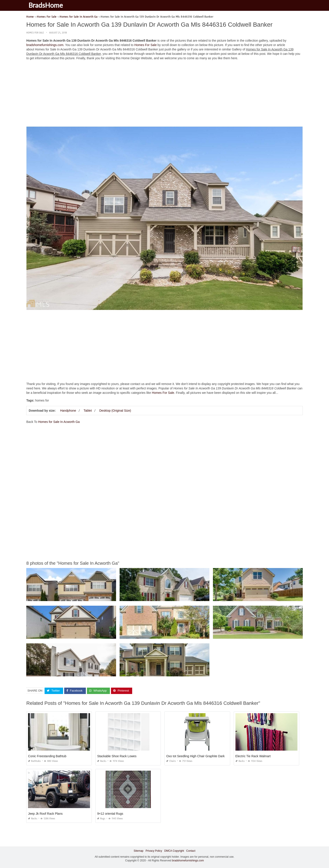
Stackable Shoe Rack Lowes (117, 756)
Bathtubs (34, 761)
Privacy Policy (154, 851)
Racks (102, 761)
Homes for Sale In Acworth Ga (59, 422)
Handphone (68, 411)
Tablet (88, 411)
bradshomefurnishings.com (45, 45)
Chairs (171, 761)
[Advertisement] (165, 94)
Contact (191, 851)
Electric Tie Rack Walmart (253, 756)
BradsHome (46, 5)
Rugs (101, 819)
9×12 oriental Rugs (110, 814)
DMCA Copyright (174, 851)
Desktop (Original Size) (115, 411)
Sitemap (139, 851)
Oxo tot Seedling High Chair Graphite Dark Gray (199, 756)
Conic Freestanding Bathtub (47, 756)
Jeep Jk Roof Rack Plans (45, 814)
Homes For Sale (35, 33)
